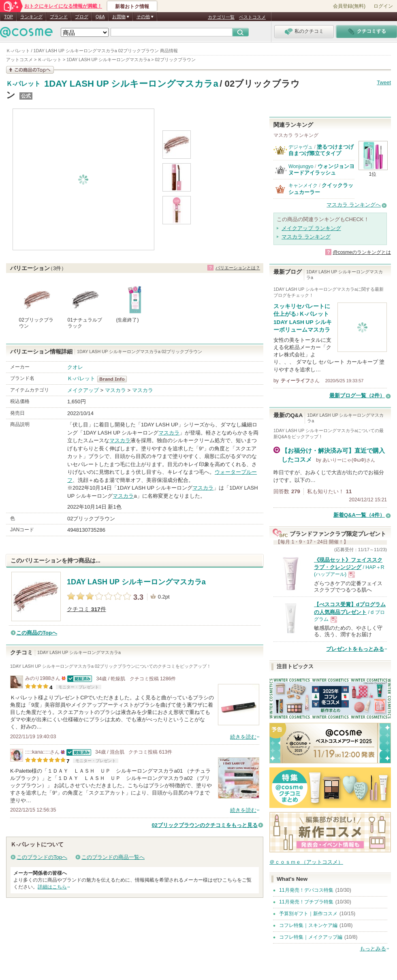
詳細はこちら (52, 887)
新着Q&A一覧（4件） (359, 515)
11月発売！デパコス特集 (306, 890)
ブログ (82, 17)
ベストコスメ (252, 17)
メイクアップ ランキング (311, 228)
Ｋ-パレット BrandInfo (114, 379)
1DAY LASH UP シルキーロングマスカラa (131, 84)
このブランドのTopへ (42, 857)
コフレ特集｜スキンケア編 (308, 925)
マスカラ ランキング (306, 237)
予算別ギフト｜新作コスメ (308, 914)
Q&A (100, 17)
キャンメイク (303, 185)
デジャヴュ (301, 147)
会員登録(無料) (349, 6)
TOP (9, 17)
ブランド (59, 17)
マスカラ (115, 390)
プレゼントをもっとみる (355, 649)
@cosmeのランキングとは (362, 252)
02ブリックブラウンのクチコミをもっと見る (205, 825)
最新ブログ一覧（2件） (357, 395)
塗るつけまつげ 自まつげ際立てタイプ (324, 150)
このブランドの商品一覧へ (113, 857)
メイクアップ (83, 390)
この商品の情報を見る (30, 70)
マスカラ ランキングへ (354, 205)
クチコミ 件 (86, 609)
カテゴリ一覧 (221, 17)
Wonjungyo (301, 166)
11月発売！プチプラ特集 (306, 902)
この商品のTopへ (37, 633)
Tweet (384, 82)
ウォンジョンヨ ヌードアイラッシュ (321, 169)
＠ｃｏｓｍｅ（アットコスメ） (306, 862)
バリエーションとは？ (238, 268)
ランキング (31, 17)
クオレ (75, 367)
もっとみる (373, 949)
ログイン (383, 6)
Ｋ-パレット (23, 84)
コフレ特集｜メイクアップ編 (311, 937)
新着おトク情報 (132, 6)
